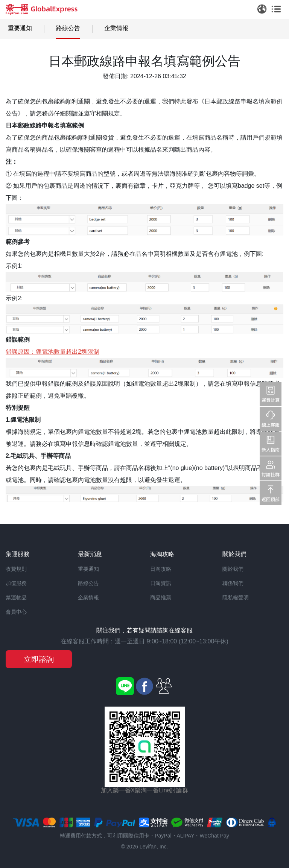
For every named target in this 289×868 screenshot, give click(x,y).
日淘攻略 (161, 569)
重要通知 (20, 28)
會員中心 (16, 612)
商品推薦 (161, 597)
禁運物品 (16, 597)
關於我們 (233, 569)
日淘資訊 (161, 583)
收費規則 (16, 569)
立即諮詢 (39, 659)
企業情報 (116, 28)
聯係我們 (233, 583)
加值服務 (16, 583)
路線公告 (68, 28)
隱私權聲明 (236, 597)
